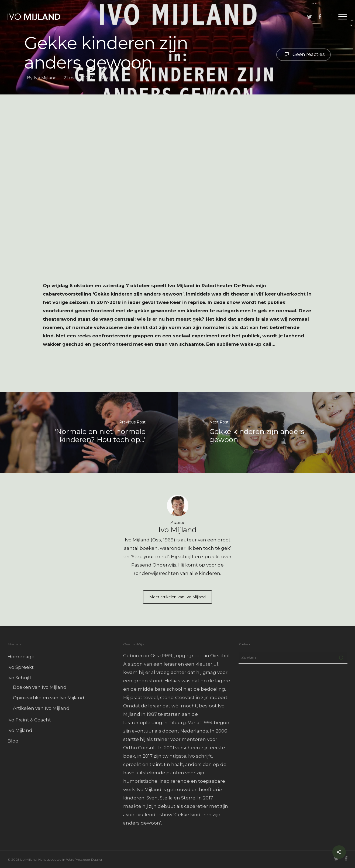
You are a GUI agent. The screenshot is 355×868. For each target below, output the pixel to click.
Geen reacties (304, 54)
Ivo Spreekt (21, 667)
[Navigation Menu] (343, 17)
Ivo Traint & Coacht (29, 720)
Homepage (21, 657)
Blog (105, 78)
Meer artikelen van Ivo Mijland (177, 597)
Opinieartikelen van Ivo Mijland (49, 698)
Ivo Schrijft (20, 678)
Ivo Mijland (45, 78)
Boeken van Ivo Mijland (40, 687)
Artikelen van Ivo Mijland (41, 708)
